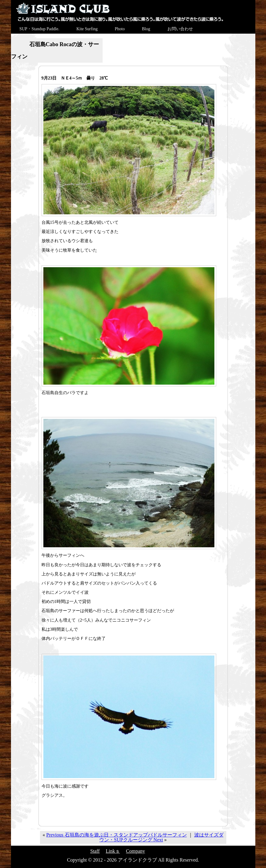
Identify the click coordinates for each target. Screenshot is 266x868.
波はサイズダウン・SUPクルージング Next (161, 837)
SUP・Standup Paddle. (40, 29)
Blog (146, 29)
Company (136, 851)
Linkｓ (113, 851)
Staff (95, 851)
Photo (120, 29)
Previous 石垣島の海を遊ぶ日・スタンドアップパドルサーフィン (117, 835)
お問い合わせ (180, 29)
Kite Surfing (87, 29)
